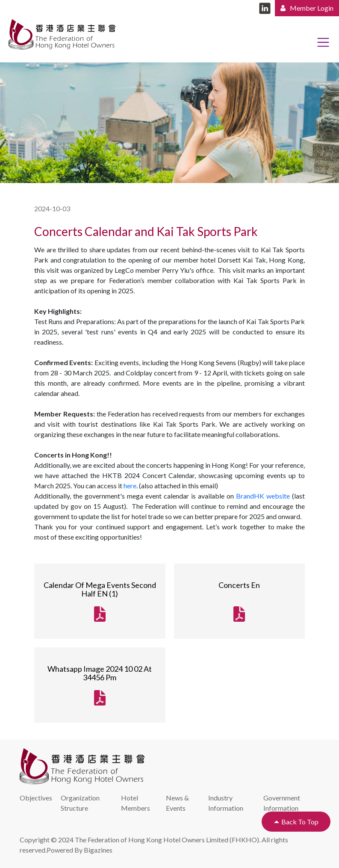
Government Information (282, 803)
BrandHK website (263, 496)
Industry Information (226, 803)
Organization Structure (80, 803)
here (130, 486)
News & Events (177, 803)
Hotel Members (136, 803)
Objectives (36, 798)
